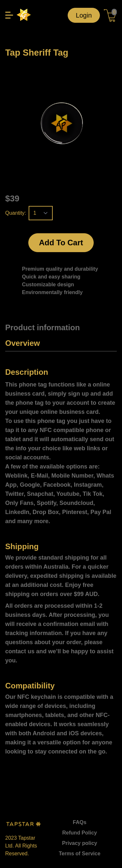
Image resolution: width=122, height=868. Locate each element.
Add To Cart (61, 243)
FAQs (80, 822)
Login (84, 15)
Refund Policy (80, 833)
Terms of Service (80, 854)
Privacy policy (80, 843)
